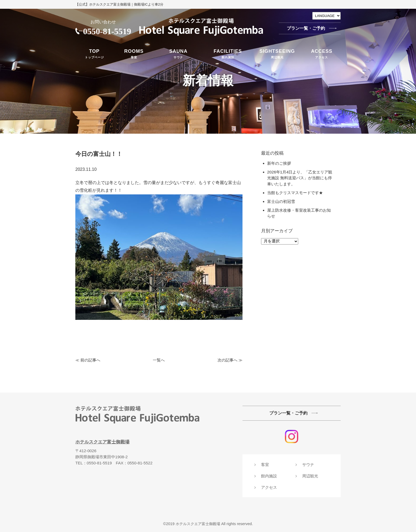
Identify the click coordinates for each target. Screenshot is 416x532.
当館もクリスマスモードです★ (295, 193)
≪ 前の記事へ (88, 360)
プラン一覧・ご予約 (306, 28)
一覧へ (159, 360)
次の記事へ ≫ (230, 360)
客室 (134, 53)
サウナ (178, 53)
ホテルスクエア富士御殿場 (102, 442)
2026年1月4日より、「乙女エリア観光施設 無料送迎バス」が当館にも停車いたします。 (300, 178)
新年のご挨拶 (279, 163)
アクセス (322, 53)
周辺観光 (277, 53)
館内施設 (228, 53)
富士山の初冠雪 (283, 201)
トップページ (94, 53)
